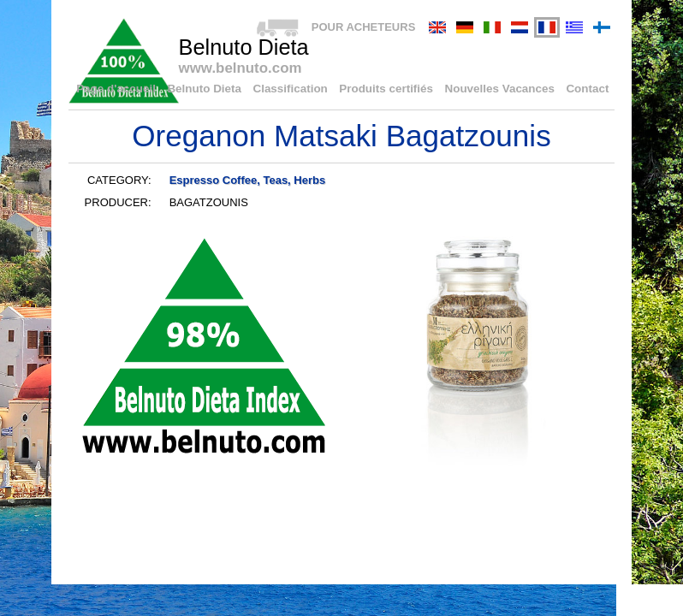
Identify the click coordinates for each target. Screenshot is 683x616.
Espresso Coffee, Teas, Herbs (248, 180)
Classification (301, 89)
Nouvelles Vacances (503, 89)
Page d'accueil (133, 89)
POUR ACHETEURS (364, 27)
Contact (588, 89)
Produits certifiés (394, 89)
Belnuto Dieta (217, 89)
